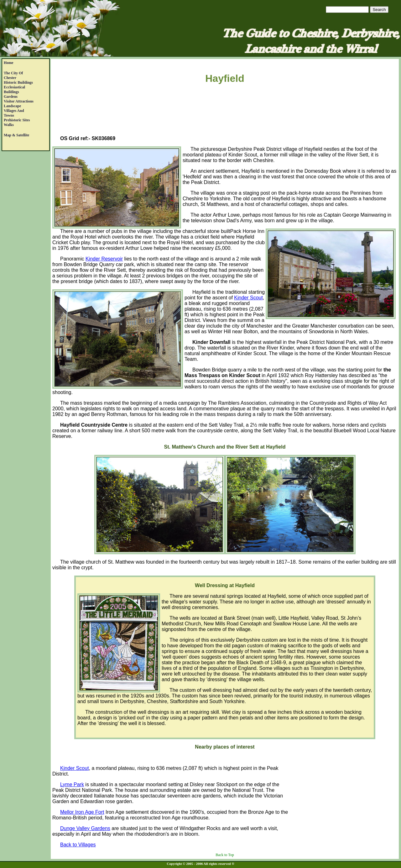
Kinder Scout (248, 298)
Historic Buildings (18, 82)
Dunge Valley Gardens (85, 828)
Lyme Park (72, 784)
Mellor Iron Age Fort (82, 812)
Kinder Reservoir (104, 259)
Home (9, 63)
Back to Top (225, 855)
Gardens (11, 97)
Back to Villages (78, 845)
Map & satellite (16, 135)
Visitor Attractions (19, 101)
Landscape (12, 106)
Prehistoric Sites (17, 120)
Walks (9, 125)
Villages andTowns (14, 113)
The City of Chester (13, 75)
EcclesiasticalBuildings (14, 89)
